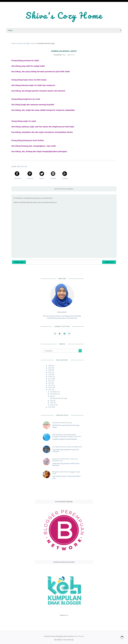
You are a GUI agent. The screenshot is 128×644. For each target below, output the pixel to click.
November (54, 394)
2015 (50, 383)
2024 (50, 366)
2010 (50, 407)
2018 (50, 376)
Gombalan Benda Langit (58, 398)
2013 (50, 385)
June (52, 401)
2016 (50, 381)
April (52, 403)
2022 (50, 370)
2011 (50, 390)
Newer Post (19, 262)
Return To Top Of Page (64, 640)
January (53, 405)
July (51, 396)
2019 (50, 374)
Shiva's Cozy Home (64, 15)
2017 (50, 379)
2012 (50, 387)
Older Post (109, 262)
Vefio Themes (79, 636)
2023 (50, 368)
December (54, 392)
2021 (50, 372)
